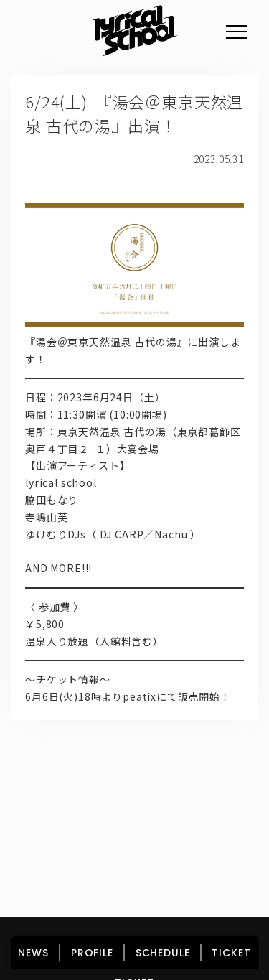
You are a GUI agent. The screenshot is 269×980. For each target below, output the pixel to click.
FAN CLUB (209, 796)
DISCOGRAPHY (73, 796)
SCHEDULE (208, 778)
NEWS (95, 778)
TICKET (134, 815)
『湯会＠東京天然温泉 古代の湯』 (106, 342)
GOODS (148, 796)
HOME (49, 778)
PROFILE (146, 778)
